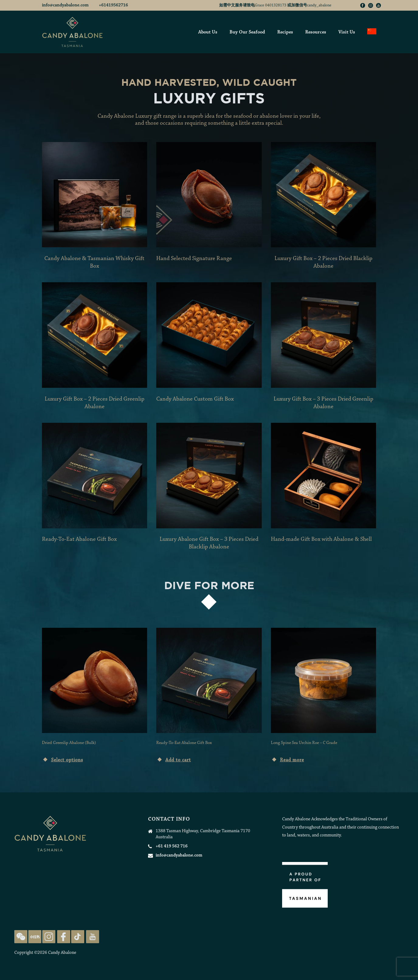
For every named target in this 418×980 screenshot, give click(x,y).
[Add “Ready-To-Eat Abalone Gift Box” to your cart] (174, 759)
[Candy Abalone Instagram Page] (49, 936)
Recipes (285, 32)
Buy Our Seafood (247, 32)
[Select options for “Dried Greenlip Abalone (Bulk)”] (62, 759)
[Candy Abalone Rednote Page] (35, 936)
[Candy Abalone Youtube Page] (93, 936)
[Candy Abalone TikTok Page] (78, 936)
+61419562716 (113, 5)
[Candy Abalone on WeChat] (21, 936)
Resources (316, 32)
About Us (208, 32)
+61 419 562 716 (172, 846)
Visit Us (347, 32)
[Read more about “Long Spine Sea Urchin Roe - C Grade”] (287, 759)
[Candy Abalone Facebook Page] (64, 936)
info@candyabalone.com (66, 5)
